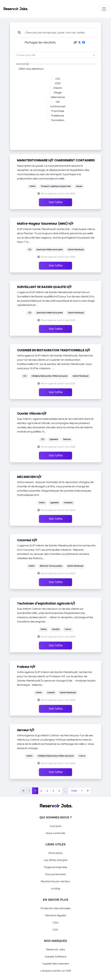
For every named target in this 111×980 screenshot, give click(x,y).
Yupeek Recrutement (56, 964)
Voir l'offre (56, 202)
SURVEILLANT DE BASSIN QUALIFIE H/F (44, 287)
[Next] (82, 791)
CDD (58, 83)
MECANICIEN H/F (29, 477)
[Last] (88, 791)
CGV (55, 930)
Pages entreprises (56, 867)
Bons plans (56, 853)
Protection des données (56, 908)
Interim (58, 88)
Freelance (58, 116)
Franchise (58, 111)
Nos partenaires (55, 874)
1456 (74, 791)
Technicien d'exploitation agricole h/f (46, 603)
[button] (75, 43)
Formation (58, 120)
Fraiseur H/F (26, 667)
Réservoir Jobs (55, 949)
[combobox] (52, 55)
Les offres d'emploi (55, 860)
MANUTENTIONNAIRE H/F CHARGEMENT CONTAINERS (56, 160)
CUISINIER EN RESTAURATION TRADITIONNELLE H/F (54, 350)
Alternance (58, 97)
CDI (58, 79)
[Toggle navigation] (104, 9)
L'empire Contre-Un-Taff (56, 971)
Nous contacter (56, 833)
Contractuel (58, 106)
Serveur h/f (26, 730)
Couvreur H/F (27, 540)
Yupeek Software (55, 957)
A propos (56, 826)
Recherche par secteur (55, 881)
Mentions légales (56, 915)
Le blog (55, 888)
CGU (56, 923)
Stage (58, 93)
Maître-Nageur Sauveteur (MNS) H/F (45, 224)
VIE (58, 102)
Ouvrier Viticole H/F (32, 414)
